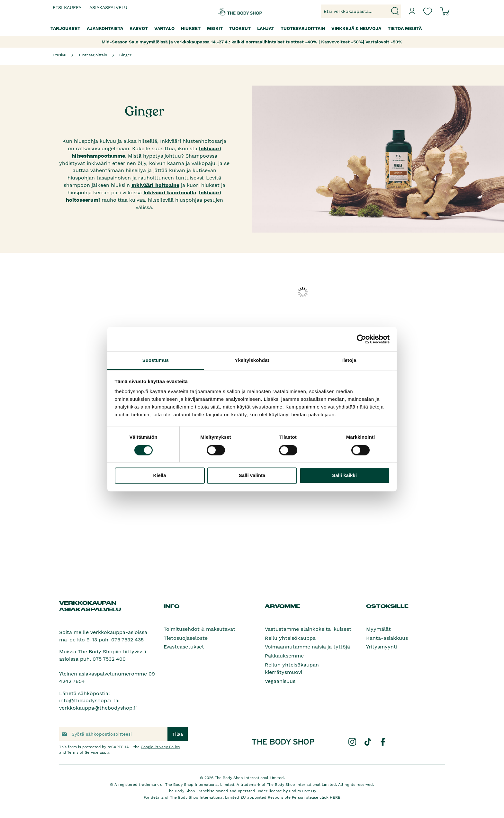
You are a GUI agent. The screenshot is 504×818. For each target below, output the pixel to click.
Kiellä (159, 476)
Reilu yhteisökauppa (290, 638)
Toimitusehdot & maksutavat (199, 629)
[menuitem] (65, 28)
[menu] (252, 28)
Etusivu (59, 55)
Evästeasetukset (184, 647)
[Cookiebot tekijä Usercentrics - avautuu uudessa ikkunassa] (361, 339)
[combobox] (361, 11)
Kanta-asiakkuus (387, 638)
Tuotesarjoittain (93, 55)
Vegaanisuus (280, 681)
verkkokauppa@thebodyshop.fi (98, 708)
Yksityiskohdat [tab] (252, 360)
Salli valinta (252, 476)
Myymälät (378, 629)
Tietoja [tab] (349, 360)
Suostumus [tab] (156, 360)
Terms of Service (83, 752)
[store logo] (232, 11)
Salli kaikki (344, 476)
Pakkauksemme (284, 656)
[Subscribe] (178, 734)
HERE (335, 797)
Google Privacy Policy (160, 747)
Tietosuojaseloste (186, 638)
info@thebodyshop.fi (85, 700)
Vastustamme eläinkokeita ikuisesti (309, 629)
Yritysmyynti (382, 647)
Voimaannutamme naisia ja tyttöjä (307, 647)
